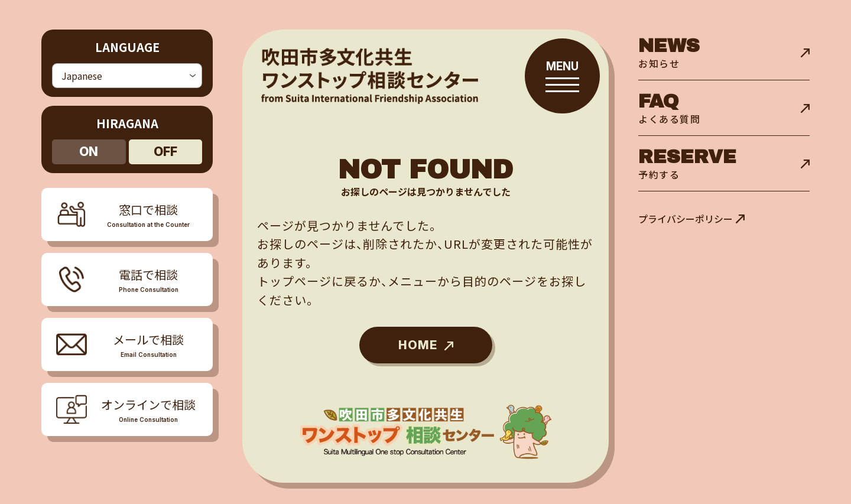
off (165, 147)
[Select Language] (127, 74)
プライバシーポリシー (686, 219)
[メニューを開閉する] (127, 275)
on (89, 147)
